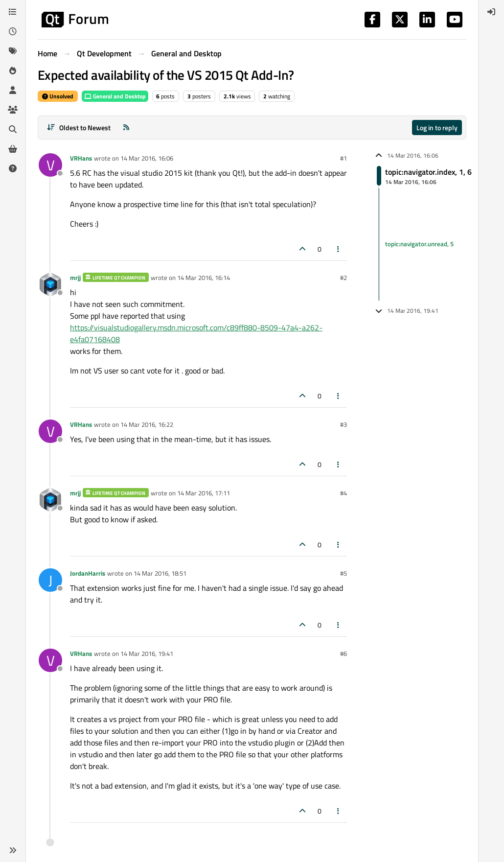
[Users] (13, 90)
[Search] (13, 129)
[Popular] (13, 70)
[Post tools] (339, 249)
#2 (344, 278)
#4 (344, 493)
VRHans (81, 158)
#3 (344, 424)
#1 (344, 158)
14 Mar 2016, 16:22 (147, 424)
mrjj (75, 278)
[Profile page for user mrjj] (50, 284)
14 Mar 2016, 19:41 (147, 653)
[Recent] (13, 31)
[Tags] (13, 51)
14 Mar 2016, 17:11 (204, 493)
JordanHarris (88, 573)
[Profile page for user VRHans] (50, 165)
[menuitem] (491, 12)
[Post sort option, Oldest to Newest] (79, 128)
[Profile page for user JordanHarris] (50, 580)
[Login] (491, 12)
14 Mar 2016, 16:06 (147, 158)
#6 (344, 653)
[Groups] (13, 110)
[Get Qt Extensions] (13, 149)
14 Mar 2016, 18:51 (160, 573)
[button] (13, 850)
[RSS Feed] (126, 128)
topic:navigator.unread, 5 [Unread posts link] (419, 244)
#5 (344, 573)
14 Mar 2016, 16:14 (204, 278)
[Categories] (13, 12)
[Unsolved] (13, 168)
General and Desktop (115, 96)
